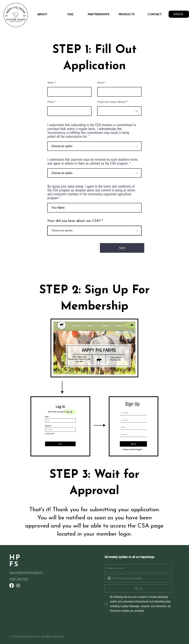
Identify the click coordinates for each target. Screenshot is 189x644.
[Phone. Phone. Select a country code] (111, 578)
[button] (127, 15)
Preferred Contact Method (112, 102)
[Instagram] (18, 585)
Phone (51, 102)
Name (51, 83)
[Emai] (137, 568)
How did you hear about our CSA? (74, 221)
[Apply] (122, 248)
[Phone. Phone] (142, 578)
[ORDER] (179, 14)
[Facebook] (12, 585)
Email (101, 83)
